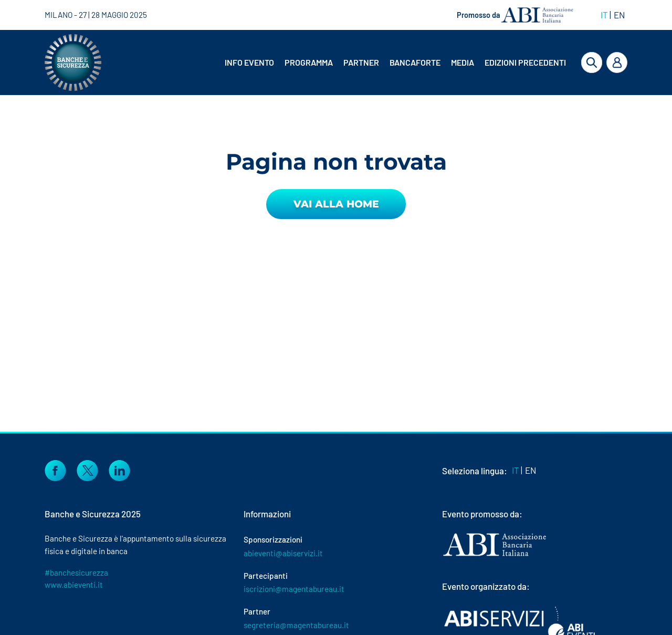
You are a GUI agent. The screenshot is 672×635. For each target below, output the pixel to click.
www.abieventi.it (74, 585)
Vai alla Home (336, 204)
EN (619, 15)
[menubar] (387, 63)
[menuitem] (250, 63)
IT (604, 15)
